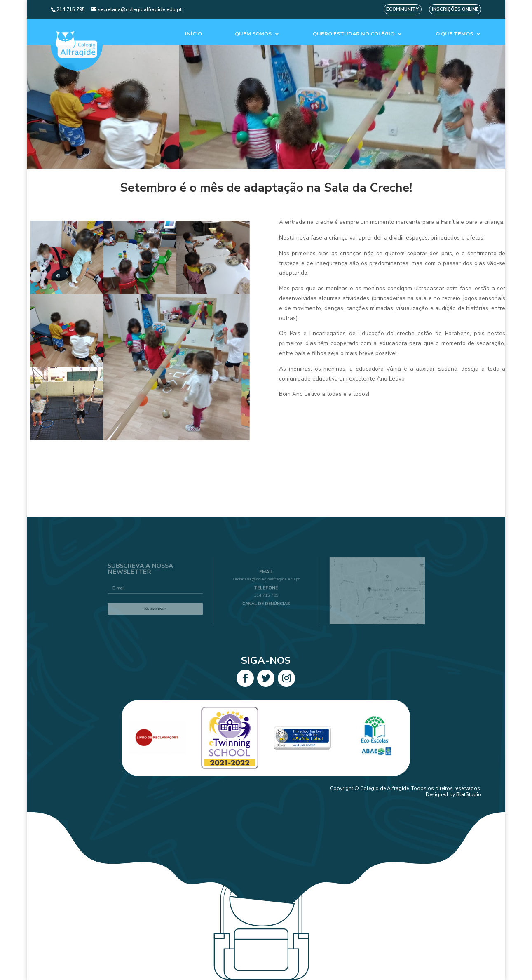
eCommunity (402, 9)
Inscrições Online (455, 9)
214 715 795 (266, 594)
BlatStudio (469, 794)
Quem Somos (253, 34)
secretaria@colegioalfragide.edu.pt (266, 582)
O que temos (454, 34)
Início (193, 34)
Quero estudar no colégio (354, 34)
